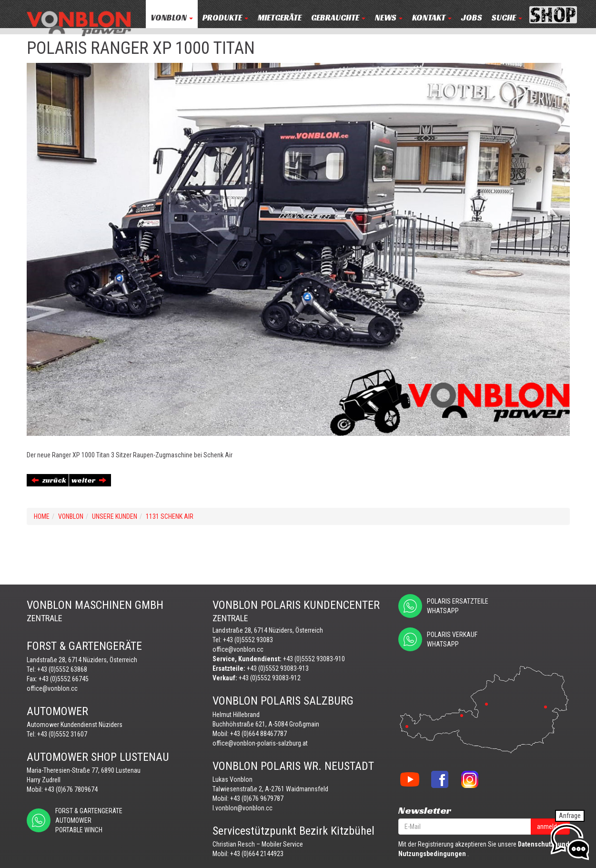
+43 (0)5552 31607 (62, 734)
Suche (507, 18)
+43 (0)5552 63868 (62, 669)
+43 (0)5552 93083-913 (278, 668)
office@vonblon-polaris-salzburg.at (260, 743)
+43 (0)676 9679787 (257, 798)
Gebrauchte (338, 18)
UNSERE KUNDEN (115, 516)
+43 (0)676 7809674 (71, 789)
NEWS (389, 18)
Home (42, 516)
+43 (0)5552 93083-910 (314, 659)
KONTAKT (432, 18)
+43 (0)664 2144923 (257, 854)
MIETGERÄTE (280, 18)
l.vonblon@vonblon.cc (242, 808)
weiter (89, 480)
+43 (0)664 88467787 (258, 734)
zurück (49, 480)
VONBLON (172, 18)
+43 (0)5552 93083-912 (270, 678)
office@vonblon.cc (52, 688)
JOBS (472, 18)
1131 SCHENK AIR (170, 516)
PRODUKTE (225, 18)
